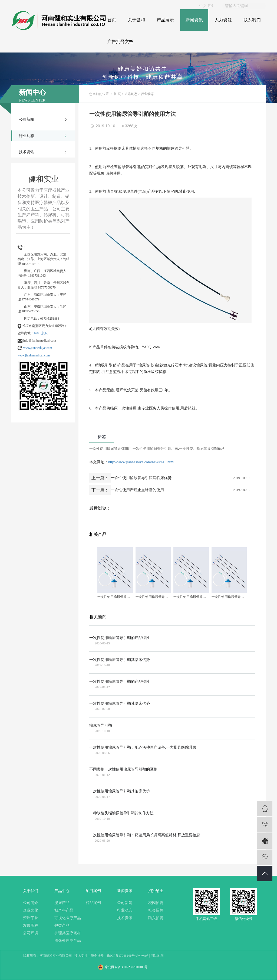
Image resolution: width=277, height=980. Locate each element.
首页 (112, 20)
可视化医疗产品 (68, 918)
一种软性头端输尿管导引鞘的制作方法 (121, 813)
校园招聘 (156, 903)
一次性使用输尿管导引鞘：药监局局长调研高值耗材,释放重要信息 (145, 835)
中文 (203, 6)
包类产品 (62, 925)
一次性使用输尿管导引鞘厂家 (155, 449)
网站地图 (157, 956)
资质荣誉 (31, 918)
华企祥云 (97, 956)
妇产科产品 (64, 910)
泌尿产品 (62, 903)
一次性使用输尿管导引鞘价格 (202, 449)
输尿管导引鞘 (101, 725)
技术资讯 (27, 152)
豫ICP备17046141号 (121, 956)
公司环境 (31, 933)
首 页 (117, 94)
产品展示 (165, 20)
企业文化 (31, 910)
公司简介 (31, 903)
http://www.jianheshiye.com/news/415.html (141, 462)
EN (211, 6)
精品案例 (93, 903)
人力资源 (223, 20)
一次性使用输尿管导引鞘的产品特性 (120, 638)
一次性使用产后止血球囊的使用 (137, 490)
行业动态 (27, 136)
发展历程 (31, 925)
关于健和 (136, 20)
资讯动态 (131, 94)
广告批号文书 (120, 42)
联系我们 (252, 20)
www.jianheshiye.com (38, 348)
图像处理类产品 (68, 941)
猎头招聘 (156, 918)
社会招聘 (156, 910)
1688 (37, 333)
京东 (44, 333)
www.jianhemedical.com (34, 355)
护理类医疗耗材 (68, 933)
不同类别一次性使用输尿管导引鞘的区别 (123, 769)
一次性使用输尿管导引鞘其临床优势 (141, 478)
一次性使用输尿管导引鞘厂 (110, 449)
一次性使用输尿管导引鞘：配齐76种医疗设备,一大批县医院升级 (143, 747)
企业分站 (142, 956)
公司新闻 (27, 119)
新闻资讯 (194, 20)
